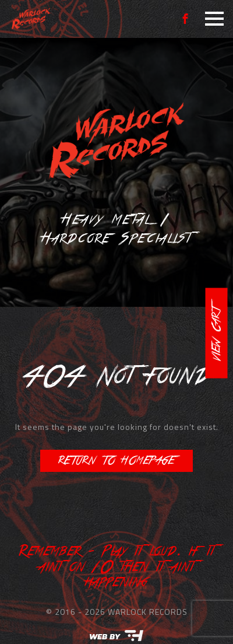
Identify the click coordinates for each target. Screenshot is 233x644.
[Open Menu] (214, 19)
